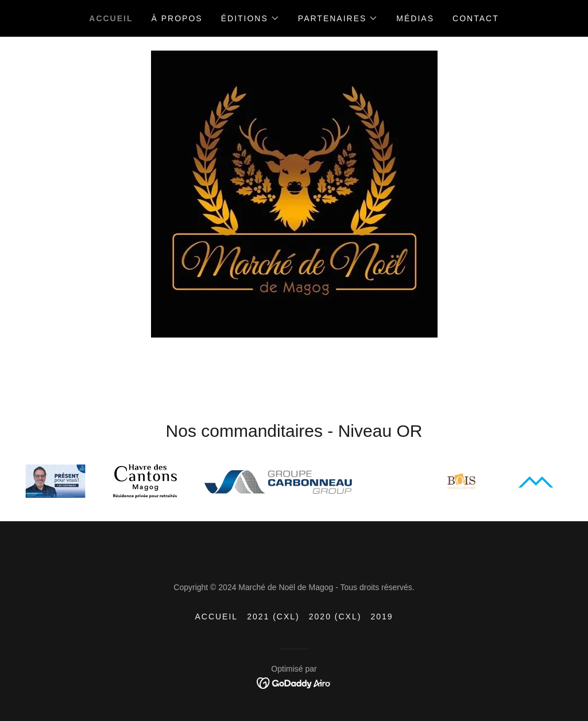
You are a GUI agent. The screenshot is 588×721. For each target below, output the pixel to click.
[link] (294, 683)
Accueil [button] (216, 617)
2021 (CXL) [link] (273, 617)
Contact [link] (476, 18)
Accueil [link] (111, 18)
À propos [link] (177, 18)
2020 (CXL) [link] (335, 617)
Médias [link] (415, 18)
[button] (250, 18)
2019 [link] (382, 617)
